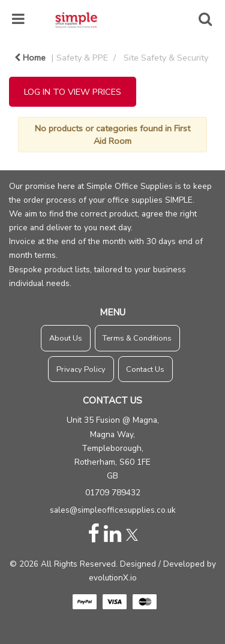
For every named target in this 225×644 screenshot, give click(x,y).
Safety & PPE (82, 58)
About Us (66, 338)
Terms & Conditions (137, 338)
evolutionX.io (113, 578)
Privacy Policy (81, 369)
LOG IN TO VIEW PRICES (73, 92)
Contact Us (145, 369)
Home (30, 58)
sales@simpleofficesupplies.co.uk (113, 510)
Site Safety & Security (166, 58)
